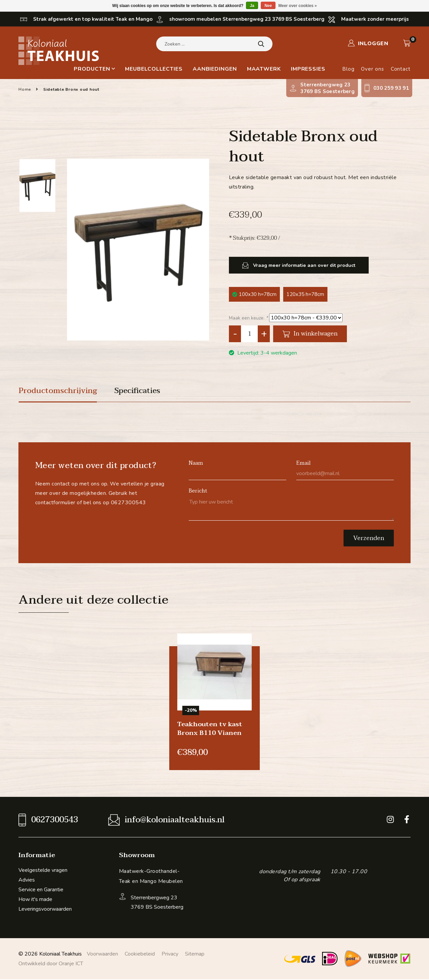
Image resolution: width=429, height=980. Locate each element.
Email (303, 464)
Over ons (372, 69)
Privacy (170, 955)
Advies (27, 881)
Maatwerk (264, 69)
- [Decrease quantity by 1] (235, 334)
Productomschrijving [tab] (60, 391)
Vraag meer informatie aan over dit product (294, 265)
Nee (268, 6)
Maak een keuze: (248, 318)
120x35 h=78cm (305, 294)
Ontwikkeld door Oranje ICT (51, 964)
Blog (348, 69)
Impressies (308, 69)
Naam (196, 464)
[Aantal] (249, 334)
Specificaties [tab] (143, 391)
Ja (252, 6)
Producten (94, 69)
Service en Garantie (41, 890)
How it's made (35, 900)
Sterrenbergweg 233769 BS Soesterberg (327, 88)
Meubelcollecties (154, 69)
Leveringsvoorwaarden (45, 910)
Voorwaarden (102, 955)
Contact (401, 69)
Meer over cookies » (298, 6)
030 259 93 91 (391, 88)
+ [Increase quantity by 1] (264, 334)
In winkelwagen (310, 334)
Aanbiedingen (215, 69)
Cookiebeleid (140, 955)
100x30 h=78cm (254, 294)
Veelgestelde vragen (43, 871)
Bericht (198, 492)
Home (25, 89)
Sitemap (195, 955)
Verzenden (369, 539)
